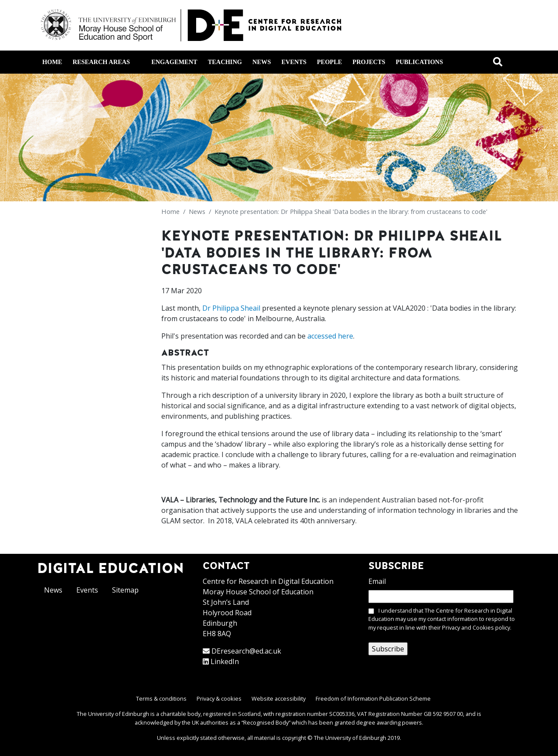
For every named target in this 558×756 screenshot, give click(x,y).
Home (52, 62)
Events (294, 62)
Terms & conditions (161, 698)
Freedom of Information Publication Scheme (373, 698)
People (330, 62)
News (262, 62)
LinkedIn (225, 661)
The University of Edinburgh (350, 738)
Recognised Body (266, 722)
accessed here (330, 336)
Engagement (174, 62)
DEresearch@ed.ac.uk (246, 651)
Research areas (107, 62)
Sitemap (125, 590)
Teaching (225, 62)
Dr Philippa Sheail (231, 308)
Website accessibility (279, 698)
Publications (419, 62)
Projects (369, 62)
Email (377, 581)
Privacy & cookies (219, 698)
